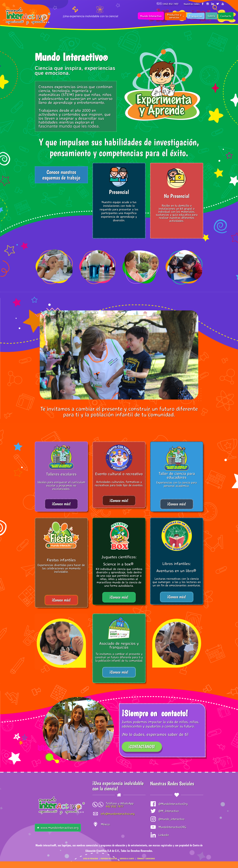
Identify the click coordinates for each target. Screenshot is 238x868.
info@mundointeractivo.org (118, 814)
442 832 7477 (115, 806)
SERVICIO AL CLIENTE (127, 859)
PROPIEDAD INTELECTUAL (109, 859)
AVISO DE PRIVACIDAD (91, 859)
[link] (61, 620)
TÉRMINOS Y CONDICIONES (146, 859)
